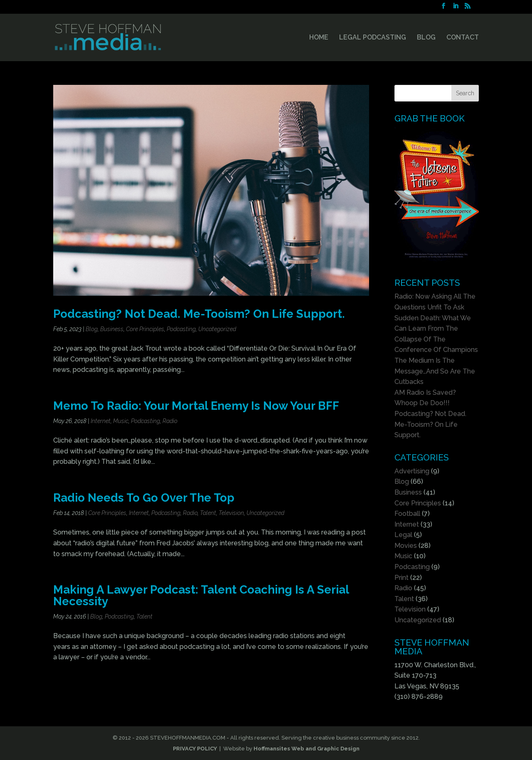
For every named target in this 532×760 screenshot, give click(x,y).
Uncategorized (217, 329)
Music (121, 421)
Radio (170, 421)
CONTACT (463, 38)
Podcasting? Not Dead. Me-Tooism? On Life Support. (199, 314)
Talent (208, 513)
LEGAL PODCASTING (373, 38)
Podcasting (181, 329)
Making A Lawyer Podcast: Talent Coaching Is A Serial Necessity (201, 595)
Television (231, 513)
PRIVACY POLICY (195, 749)
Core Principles (145, 329)
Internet (101, 421)
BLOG (426, 38)
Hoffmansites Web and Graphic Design (307, 749)
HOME (319, 38)
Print (401, 578)
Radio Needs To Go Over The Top (144, 498)
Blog (92, 329)
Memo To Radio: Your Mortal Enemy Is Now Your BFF (196, 406)
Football (407, 514)
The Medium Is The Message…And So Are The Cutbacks (435, 371)
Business (112, 329)
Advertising (412, 471)
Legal (403, 535)
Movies (406, 546)
